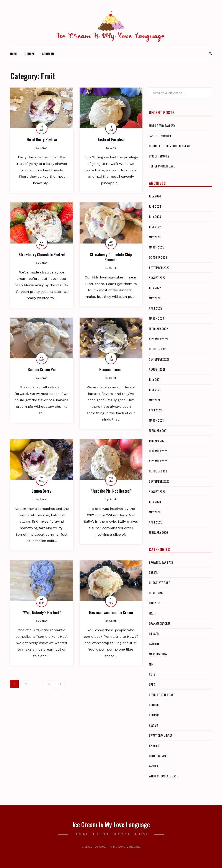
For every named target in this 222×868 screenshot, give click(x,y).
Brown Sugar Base (161, 562)
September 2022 (159, 268)
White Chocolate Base (163, 776)
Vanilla (153, 766)
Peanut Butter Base (162, 695)
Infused (154, 634)
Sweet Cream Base (161, 735)
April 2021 (155, 410)
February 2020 (158, 532)
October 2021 (158, 349)
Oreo (152, 684)
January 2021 (157, 441)
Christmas (156, 593)
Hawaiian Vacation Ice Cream (111, 612)
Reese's (153, 725)
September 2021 (159, 359)
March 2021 (156, 420)
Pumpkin (154, 715)
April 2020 (156, 522)
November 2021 (158, 339)
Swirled (154, 746)
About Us (48, 54)
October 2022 (158, 257)
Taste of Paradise (111, 139)
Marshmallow (158, 654)
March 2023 (157, 247)
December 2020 (159, 451)
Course (30, 54)
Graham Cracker (160, 623)
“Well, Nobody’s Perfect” (42, 612)
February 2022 (158, 329)
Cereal (153, 572)
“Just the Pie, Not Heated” (111, 491)
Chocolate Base (159, 582)
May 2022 (155, 298)
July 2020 (155, 502)
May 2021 (154, 400)
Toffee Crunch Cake (162, 166)
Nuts (152, 674)
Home (14, 54)
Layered (154, 644)
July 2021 (155, 379)
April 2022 (156, 308)
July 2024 (155, 196)
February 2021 (158, 430)
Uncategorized (159, 756)
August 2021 (157, 369)
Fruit (152, 613)
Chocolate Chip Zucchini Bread (169, 146)
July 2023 (155, 216)
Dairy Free (155, 603)
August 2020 (157, 491)
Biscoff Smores (159, 156)
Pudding (154, 705)
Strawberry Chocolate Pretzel (42, 255)
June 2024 (155, 206)
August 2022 (157, 277)
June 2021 (155, 390)
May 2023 (155, 237)
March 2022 (157, 318)
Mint (152, 664)
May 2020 (155, 512)
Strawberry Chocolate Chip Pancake (111, 257)
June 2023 (155, 227)
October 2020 (158, 471)
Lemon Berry (42, 491)
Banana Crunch (111, 369)
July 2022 (155, 288)
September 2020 (159, 481)
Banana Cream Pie (42, 369)
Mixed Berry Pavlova (42, 139)
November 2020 (159, 461)
